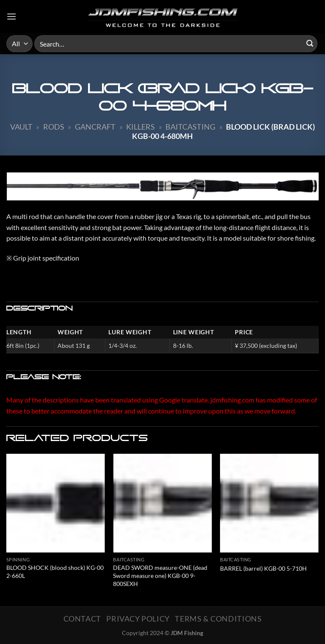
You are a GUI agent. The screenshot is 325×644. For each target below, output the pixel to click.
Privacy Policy (138, 619)
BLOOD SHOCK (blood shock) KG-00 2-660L (55, 572)
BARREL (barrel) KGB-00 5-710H (263, 568)
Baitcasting (190, 127)
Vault (21, 127)
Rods (54, 127)
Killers (140, 127)
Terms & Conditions (218, 619)
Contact (82, 619)
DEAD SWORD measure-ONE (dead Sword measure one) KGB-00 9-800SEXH (160, 575)
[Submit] (310, 44)
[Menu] (11, 16)
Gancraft (95, 127)
